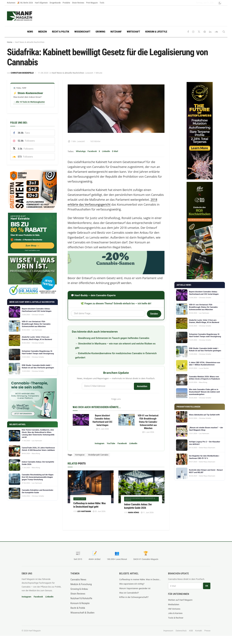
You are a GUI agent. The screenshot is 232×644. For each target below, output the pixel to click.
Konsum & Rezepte (80, 603)
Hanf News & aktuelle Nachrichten (30, 42)
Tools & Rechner (176, 618)
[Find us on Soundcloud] (216, 32)
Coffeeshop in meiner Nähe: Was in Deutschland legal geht (140, 579)
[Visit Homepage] (26, 16)
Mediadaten (174, 604)
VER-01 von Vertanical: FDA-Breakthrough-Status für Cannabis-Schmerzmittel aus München (148, 422)
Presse (207, 631)
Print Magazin (92, 3)
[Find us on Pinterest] (205, 32)
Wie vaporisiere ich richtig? (132, 584)
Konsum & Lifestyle (156, 32)
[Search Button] (224, 32)
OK (207, 586)
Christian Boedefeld (22, 73)
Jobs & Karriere (175, 613)
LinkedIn (106, 151)
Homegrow (80, 455)
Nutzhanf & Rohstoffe (81, 598)
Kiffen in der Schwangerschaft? (134, 597)
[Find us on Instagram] (193, 32)
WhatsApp (81, 151)
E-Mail (115, 151)
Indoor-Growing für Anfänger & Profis (140, 499)
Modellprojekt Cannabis (98, 455)
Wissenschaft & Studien (82, 613)
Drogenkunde (55, 3)
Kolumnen (11, 3)
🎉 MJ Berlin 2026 (25, 3)
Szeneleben (80, 499)
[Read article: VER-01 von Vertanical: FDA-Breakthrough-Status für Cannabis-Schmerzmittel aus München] (127, 420)
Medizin (42, 32)
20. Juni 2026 (99, 511)
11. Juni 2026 (147, 513)
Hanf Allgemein (41, 3)
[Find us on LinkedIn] (210, 32)
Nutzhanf (116, 32)
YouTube (111, 443)
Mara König (134, 513)
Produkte (66, 3)
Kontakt (199, 631)
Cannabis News (78, 580)
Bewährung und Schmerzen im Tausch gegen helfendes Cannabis (114, 338)
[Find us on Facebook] (188, 32)
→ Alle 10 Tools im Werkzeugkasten (29, 102)
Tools (102, 3)
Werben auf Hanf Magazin (180, 600)
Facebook (92, 151)
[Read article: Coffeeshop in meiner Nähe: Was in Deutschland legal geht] (91, 487)
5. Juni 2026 (148, 432)
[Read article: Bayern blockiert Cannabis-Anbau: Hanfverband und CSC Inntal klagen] (81, 420)
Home (10, 42)
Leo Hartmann (84, 511)
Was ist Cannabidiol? (129, 593)
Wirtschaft (133, 32)
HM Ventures (174, 609)
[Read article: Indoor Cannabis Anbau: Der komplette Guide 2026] (141, 487)
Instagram (99, 443)
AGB (191, 631)
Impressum (168, 631)
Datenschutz (181, 631)
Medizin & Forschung (81, 584)
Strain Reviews (78, 3)
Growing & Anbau (79, 589)
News (30, 32)
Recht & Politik (61, 32)
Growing (100, 32)
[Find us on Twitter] (199, 32)
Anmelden (142, 386)
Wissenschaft (82, 32)
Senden (154, 314)
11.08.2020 (43, 73)
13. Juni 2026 (102, 429)
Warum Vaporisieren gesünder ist (135, 588)
